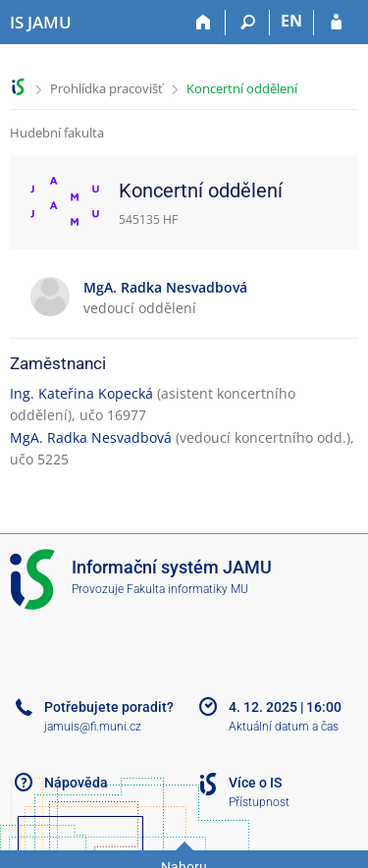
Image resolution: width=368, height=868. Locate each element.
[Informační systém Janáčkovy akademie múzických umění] (41, 23)
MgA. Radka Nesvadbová (91, 437)
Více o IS (255, 783)
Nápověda (76, 783)
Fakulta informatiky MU (187, 589)
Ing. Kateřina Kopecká (81, 393)
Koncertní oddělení (242, 88)
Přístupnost (259, 802)
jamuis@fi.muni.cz (93, 727)
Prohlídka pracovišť (106, 88)
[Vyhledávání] (248, 23)
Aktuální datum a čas (284, 727)
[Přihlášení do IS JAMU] (336, 23)
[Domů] (204, 23)
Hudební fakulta (57, 133)
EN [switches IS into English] (291, 21)
